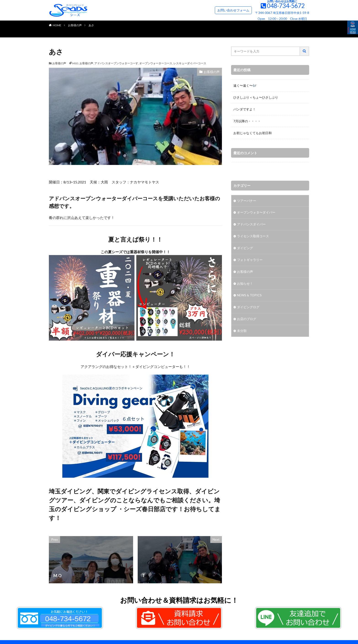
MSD (75, 63)
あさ (91, 25)
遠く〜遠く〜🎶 (245, 85)
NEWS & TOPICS (249, 296)
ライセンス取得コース (253, 236)
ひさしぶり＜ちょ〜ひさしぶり (256, 97)
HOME (57, 25)
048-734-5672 (286, 6)
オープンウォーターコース (156, 63)
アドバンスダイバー (251, 225)
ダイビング (245, 248)
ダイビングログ (248, 308)
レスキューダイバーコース (190, 63)
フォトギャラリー (250, 260)
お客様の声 (75, 25)
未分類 (242, 331)
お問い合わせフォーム (233, 10)
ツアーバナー (247, 201)
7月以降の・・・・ (247, 121)
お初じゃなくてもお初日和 (253, 133)
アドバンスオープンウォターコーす (116, 63)
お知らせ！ (245, 284)
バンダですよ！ (245, 109)
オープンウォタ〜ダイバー (256, 213)
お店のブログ (247, 319)
